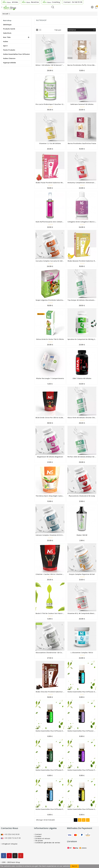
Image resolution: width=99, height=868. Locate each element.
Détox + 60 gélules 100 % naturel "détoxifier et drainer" (58, 65)
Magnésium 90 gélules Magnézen (50, 457)
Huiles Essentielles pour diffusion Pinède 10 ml (54, 770)
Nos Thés (7, 37)
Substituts (7, 33)
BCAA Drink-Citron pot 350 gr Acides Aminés (53, 418)
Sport (5, 46)
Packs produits (9, 50)
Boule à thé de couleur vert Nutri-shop (51, 613)
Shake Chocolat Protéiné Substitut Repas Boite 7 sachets (58, 692)
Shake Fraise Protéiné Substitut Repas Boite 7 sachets (57, 183)
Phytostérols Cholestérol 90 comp (82, 496)
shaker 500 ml (82, 535)
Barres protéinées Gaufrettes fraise (82, 143)
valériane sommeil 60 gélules (82, 104)
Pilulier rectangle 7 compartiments (50, 378)
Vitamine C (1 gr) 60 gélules (50, 143)
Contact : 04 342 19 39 (73, 2)
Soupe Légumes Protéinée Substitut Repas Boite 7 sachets (59, 300)
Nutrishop (7, 20)
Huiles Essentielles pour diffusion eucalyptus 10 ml (55, 731)
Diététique (7, 25)
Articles (15, 2)
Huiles (6, 42)
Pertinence (82, 30)
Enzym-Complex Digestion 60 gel (82, 574)
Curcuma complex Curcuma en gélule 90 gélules (55, 261)
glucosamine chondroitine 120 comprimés (52, 653)
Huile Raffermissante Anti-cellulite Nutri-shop (54, 222)
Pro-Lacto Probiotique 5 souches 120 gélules (53, 104)
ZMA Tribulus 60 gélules (82, 378)
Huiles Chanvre (9, 58)
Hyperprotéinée (10, 63)
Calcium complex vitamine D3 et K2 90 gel (52, 535)
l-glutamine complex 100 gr (82, 653)
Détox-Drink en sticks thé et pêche (50, 339)
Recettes (35, 2)
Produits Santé (9, 29)
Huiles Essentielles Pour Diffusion (16, 54)
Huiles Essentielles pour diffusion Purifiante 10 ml (55, 809)
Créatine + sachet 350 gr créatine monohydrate (55, 574)
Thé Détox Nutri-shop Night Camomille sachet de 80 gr (57, 496)
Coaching (56, 2)
